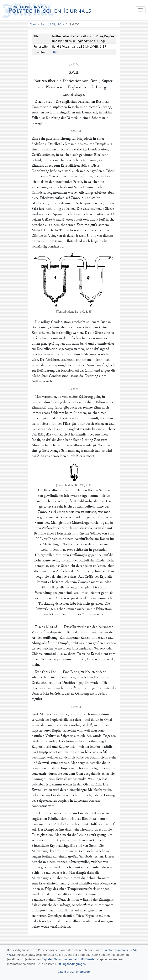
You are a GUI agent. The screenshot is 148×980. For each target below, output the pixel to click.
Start (33, 24)
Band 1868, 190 (51, 24)
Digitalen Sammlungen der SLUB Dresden (69, 959)
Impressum (83, 972)
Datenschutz (66, 972)
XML (55, 52)
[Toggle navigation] (140, 10)
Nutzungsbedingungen (71, 964)
